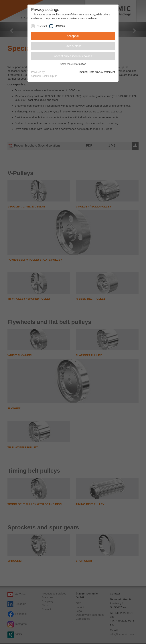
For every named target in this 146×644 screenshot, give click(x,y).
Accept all (73, 36)
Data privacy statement (102, 72)
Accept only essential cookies (73, 56)
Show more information (73, 64)
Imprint (83, 72)
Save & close (73, 46)
